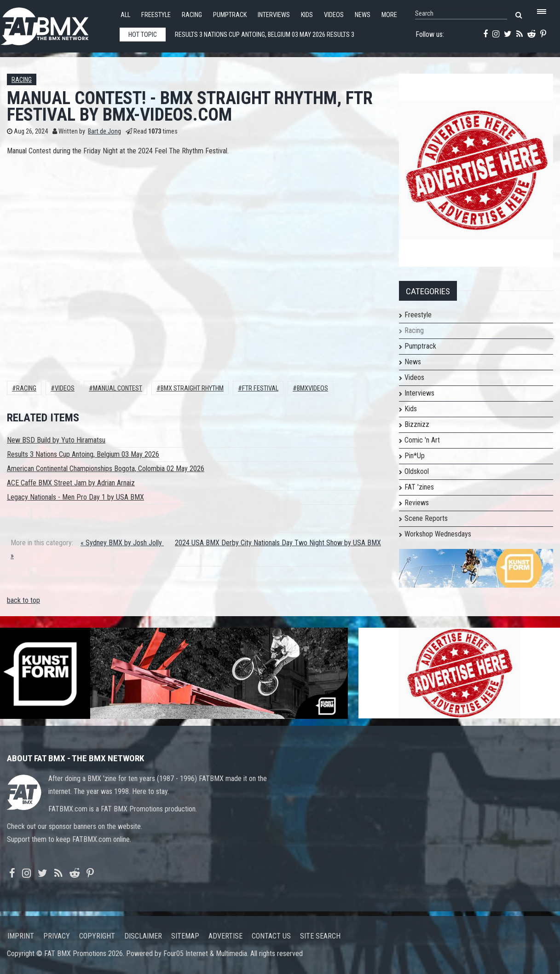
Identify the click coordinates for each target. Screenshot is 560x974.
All (125, 15)
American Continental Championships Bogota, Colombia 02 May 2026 (106, 469)
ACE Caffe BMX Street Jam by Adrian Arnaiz (71, 483)
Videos (334, 15)
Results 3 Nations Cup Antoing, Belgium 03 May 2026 (83, 454)
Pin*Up (415, 456)
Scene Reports (426, 518)
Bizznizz (417, 424)
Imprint (21, 936)
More (389, 15)
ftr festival (260, 388)
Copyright (97, 936)
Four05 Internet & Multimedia (205, 954)
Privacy (57, 936)
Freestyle (156, 15)
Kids (307, 15)
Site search (320, 936)
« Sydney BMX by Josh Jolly (122, 543)
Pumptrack (230, 15)
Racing (192, 15)
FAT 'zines (419, 487)
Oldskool (417, 471)
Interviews (274, 15)
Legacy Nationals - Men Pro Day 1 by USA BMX (75, 497)
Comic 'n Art (422, 440)
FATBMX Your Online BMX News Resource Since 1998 (55, 24)
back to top (23, 600)
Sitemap (185, 936)
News (363, 15)
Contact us (271, 936)
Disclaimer (143, 936)
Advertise (225, 936)
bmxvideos (312, 388)
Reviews (417, 503)
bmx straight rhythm (192, 388)
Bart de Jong (104, 131)
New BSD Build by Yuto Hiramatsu (56, 440)
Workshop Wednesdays (438, 534)
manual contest (118, 388)
